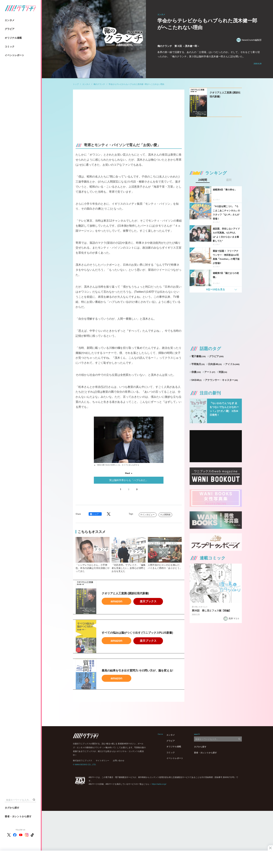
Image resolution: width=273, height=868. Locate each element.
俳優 (196, 372)
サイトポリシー (102, 761)
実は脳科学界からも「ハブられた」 (129, 480)
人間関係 (166, 515)
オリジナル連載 (13, 38)
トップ (76, 84)
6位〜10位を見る (216, 289)
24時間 (203, 180)
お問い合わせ (119, 761)
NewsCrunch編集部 (249, 40)
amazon (116, 601)
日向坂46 (215, 364)
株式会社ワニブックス (83, 761)
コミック (10, 47)
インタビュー (148, 515)
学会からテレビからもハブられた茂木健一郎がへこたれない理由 (136, 84)
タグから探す (12, 808)
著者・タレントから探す (18, 816)
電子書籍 (199, 356)
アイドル (232, 364)
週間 (229, 180)
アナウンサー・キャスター (221, 380)
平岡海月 (198, 364)
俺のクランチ (99, 84)
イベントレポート (14, 55)
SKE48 (196, 380)
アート (210, 372)
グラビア (10, 29)
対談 (223, 372)
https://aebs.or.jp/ (159, 784)
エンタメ (10, 20)
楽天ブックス (148, 601)
